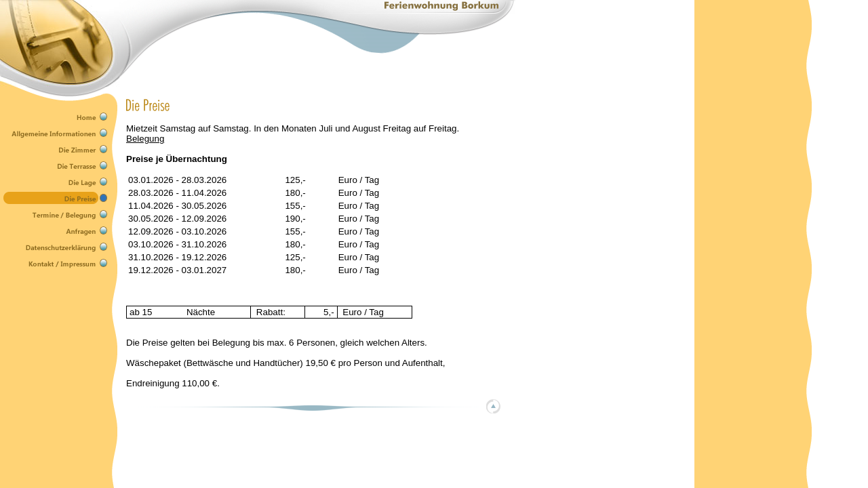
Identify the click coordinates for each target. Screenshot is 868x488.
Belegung (145, 139)
